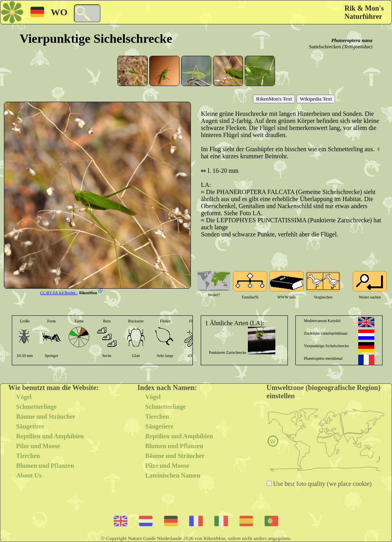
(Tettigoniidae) (357, 47)
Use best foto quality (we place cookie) (322, 484)
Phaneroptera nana (352, 40)
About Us (29, 475)
